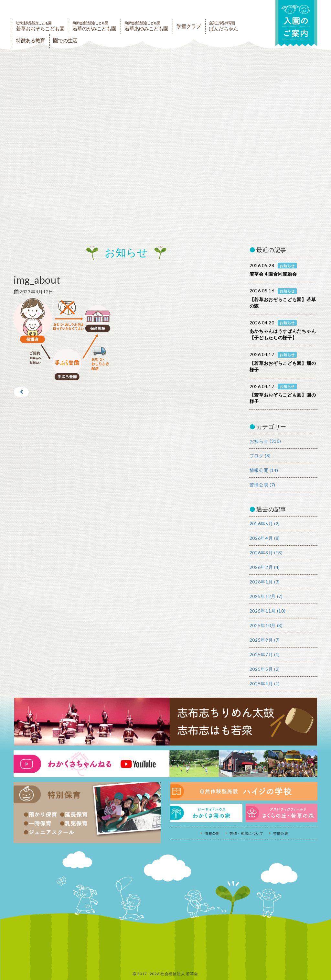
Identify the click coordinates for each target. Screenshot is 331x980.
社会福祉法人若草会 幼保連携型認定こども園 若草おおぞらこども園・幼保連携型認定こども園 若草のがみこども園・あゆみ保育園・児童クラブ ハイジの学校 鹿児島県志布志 (99, 9)
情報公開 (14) (264, 470)
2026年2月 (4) (265, 567)
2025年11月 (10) (268, 611)
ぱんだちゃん (223, 26)
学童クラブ (189, 26)
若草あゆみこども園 (146, 26)
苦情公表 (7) (263, 485)
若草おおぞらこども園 (40, 26)
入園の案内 (296, 23)
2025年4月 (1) (265, 684)
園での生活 (65, 41)
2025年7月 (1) (265, 654)
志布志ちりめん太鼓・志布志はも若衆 (165, 722)
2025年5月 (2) (265, 669)
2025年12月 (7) (266, 596)
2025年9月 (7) (265, 640)
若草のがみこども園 (94, 26)
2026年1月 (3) (265, 582)
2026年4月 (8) (265, 538)
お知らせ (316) (265, 441)
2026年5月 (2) (265, 523)
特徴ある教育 (30, 41)
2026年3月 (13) (266, 553)
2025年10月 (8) (266, 625)
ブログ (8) (260, 456)
